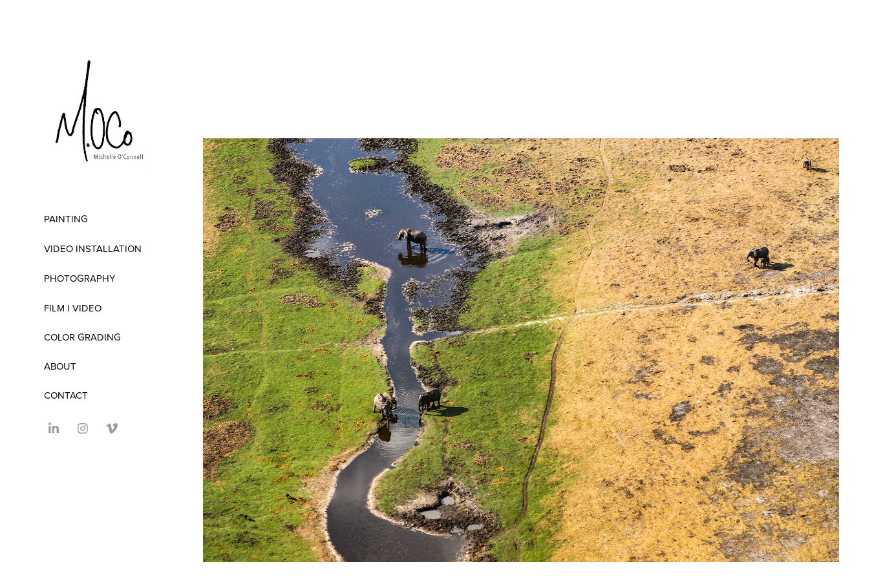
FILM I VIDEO (73, 308)
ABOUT (60, 366)
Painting (66, 219)
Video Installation (93, 248)
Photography (80, 278)
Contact (66, 395)
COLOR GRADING (82, 337)
